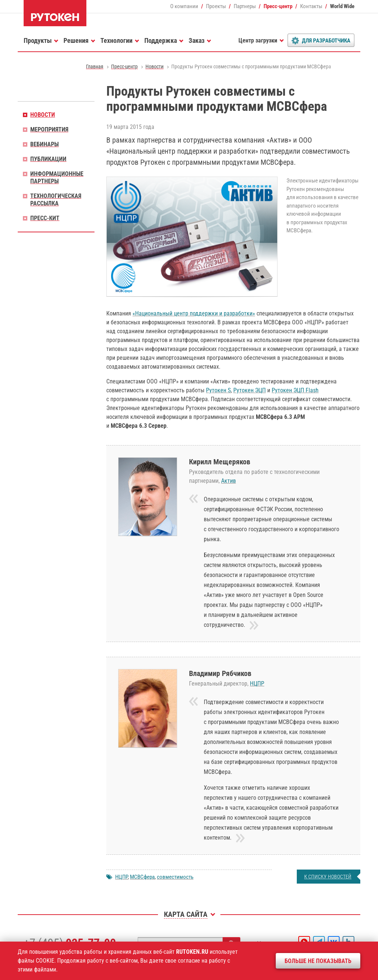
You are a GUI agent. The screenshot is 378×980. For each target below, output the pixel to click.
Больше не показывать (318, 961)
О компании (184, 6)
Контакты (311, 6)
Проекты (216, 6)
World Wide (342, 6)
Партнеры (245, 6)
